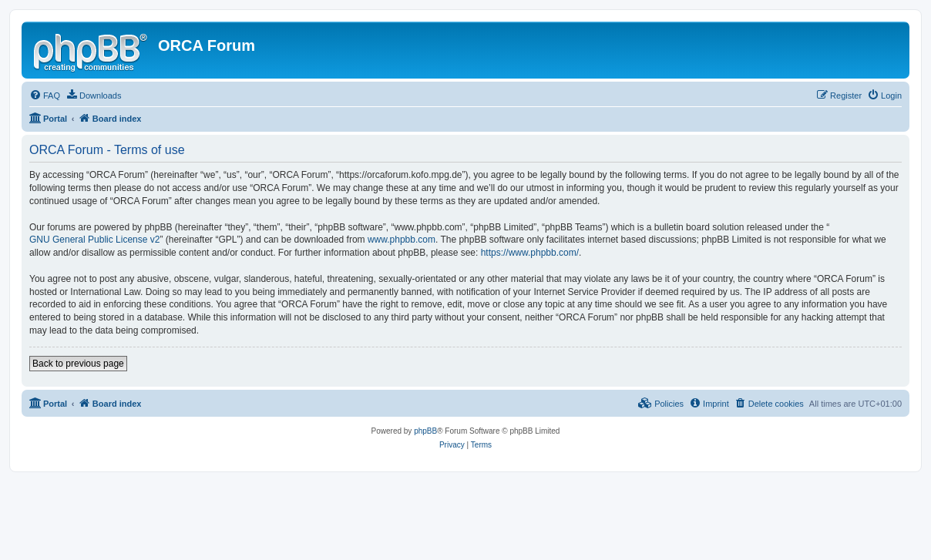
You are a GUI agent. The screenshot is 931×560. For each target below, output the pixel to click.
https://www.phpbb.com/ (530, 253)
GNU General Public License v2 (94, 240)
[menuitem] (45, 96)
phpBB (425, 431)
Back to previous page (78, 364)
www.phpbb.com (402, 240)
